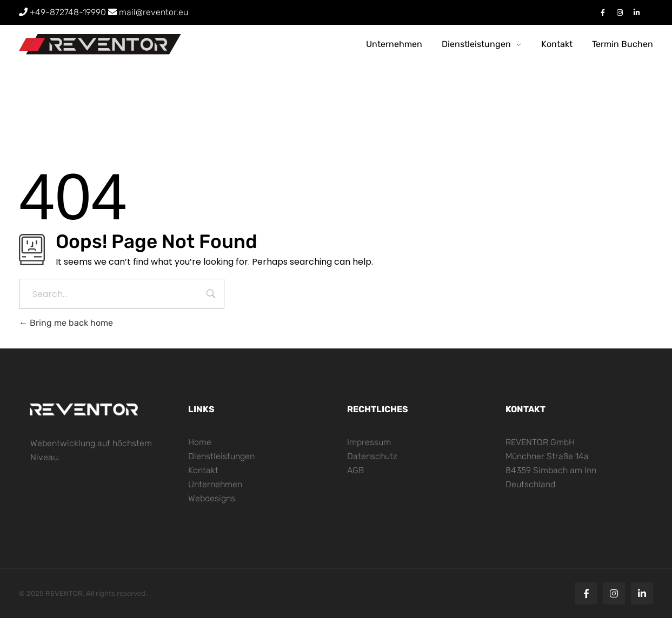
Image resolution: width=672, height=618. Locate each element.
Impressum (369, 442)
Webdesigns (212, 498)
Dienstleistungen (221, 456)
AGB (355, 470)
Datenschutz (372, 456)
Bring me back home (66, 323)
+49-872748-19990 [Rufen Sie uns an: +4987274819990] (64, 12)
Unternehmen (215, 484)
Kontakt (203, 470)
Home (200, 442)
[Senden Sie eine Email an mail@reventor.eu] (148, 12)
